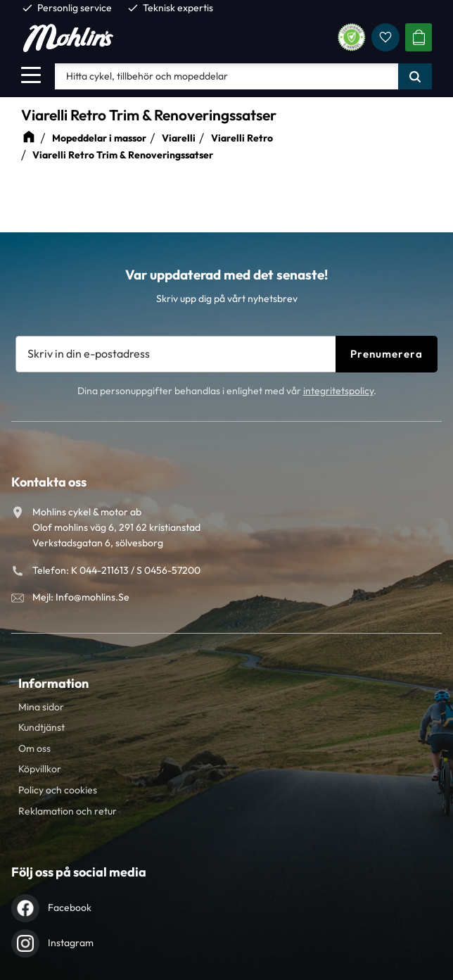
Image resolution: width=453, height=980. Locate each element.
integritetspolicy (338, 391)
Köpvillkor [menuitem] (40, 769)
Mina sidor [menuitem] (41, 707)
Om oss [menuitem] (34, 748)
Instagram (71, 943)
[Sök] (415, 76)
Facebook (70, 907)
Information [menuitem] (53, 683)
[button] (31, 75)
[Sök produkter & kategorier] (226, 76)
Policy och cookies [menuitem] (58, 790)
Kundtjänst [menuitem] (42, 727)
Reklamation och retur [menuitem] (68, 811)
